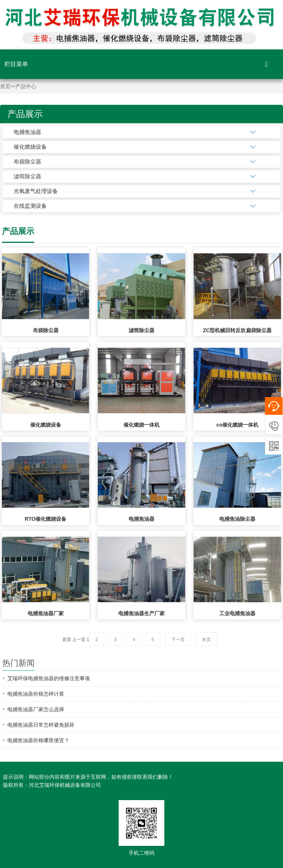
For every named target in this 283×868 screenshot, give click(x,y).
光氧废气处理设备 (36, 191)
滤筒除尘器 (27, 176)
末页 (206, 640)
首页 (5, 87)
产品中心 (26, 87)
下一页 (178, 640)
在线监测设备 (30, 206)
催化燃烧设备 (30, 147)
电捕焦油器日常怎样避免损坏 (41, 725)
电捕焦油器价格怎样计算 (36, 694)
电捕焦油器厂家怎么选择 (36, 709)
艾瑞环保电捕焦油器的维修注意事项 (49, 678)
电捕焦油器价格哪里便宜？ (38, 740)
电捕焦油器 (27, 132)
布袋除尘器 (27, 161)
